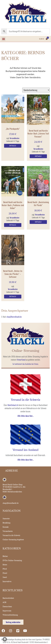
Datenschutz (7, 606)
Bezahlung (6, 523)
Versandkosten (14, 138)
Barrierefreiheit (8, 598)
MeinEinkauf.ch (13, 405)
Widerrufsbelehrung (10, 615)
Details (13, 146)
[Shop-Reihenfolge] (36, 90)
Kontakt (6, 527)
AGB (4, 602)
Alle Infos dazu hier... (26, 416)
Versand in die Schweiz (26, 400)
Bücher (5, 556)
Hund (5, 573)
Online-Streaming (26, 351)
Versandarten (8, 531)
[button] (3, 39)
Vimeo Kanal (21, 360)
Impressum (7, 611)
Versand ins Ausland (26, 450)
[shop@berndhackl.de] (4, 497)
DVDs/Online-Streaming (12, 560)
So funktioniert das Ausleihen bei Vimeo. (26, 364)
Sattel (5, 577)
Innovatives (7, 581)
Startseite (6, 519)
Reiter (5, 565)
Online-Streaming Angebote (13, 540)
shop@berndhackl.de (14, 317)
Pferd (5, 569)
